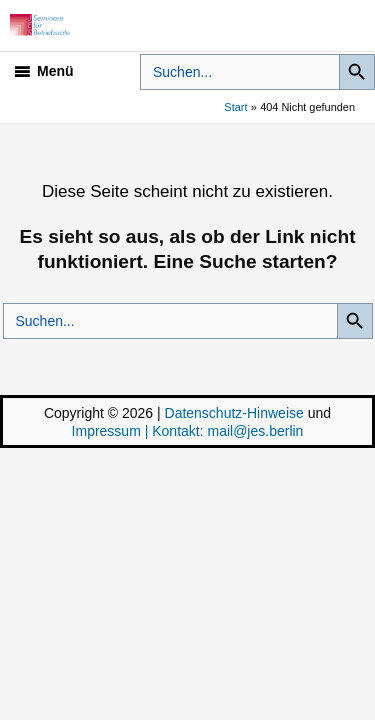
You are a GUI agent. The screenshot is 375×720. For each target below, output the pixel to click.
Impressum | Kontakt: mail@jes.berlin (188, 431)
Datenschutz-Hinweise (234, 413)
